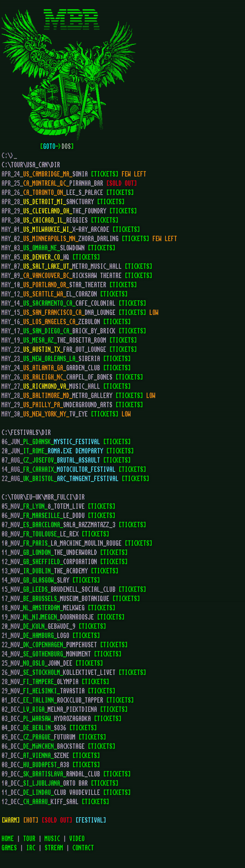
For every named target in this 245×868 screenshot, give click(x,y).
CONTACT (83, 848)
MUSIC (52, 839)
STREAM (54, 848)
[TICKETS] (105, 174)
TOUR (29, 839)
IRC (31, 848)
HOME (8, 839)
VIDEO (77, 839)
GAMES (9, 848)
